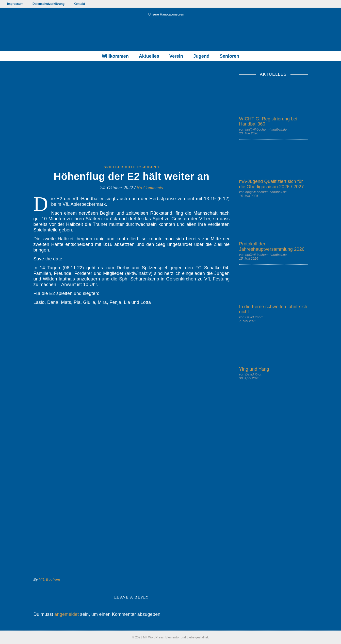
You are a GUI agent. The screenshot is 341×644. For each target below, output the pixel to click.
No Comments (150, 188)
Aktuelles (149, 56)
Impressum (15, 4)
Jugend (201, 56)
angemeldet (67, 614)
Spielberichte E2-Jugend (132, 167)
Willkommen (115, 56)
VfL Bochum (50, 579)
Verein (176, 56)
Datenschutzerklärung (48, 4)
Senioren (229, 56)
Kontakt (79, 4)
